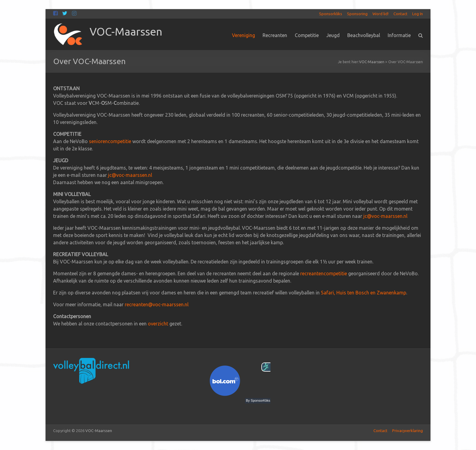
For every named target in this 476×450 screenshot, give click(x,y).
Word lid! (381, 14)
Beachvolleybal (364, 35)
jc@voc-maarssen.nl (130, 175)
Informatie (399, 35)
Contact (400, 14)
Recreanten (275, 35)
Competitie (307, 35)
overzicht (158, 324)
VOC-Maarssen (126, 31)
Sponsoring (357, 14)
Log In (418, 14)
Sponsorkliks (331, 14)
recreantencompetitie (324, 273)
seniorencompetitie (110, 141)
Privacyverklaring (408, 431)
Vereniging (243, 35)
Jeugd (333, 35)
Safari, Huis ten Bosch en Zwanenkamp (364, 293)
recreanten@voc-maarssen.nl (157, 304)
